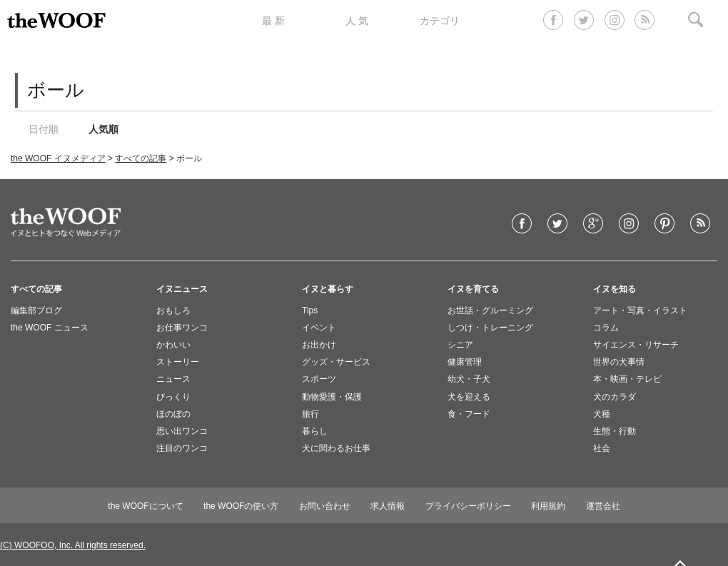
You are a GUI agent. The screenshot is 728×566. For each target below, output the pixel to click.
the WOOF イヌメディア (58, 158)
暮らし (315, 431)
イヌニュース (182, 289)
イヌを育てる (473, 289)
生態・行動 (615, 431)
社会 (602, 448)
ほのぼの (173, 414)
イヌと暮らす (328, 289)
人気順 (103, 129)
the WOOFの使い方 (241, 506)
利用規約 (548, 506)
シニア (460, 345)
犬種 (602, 414)
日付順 (44, 129)
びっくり (173, 397)
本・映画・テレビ (627, 379)
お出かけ (319, 345)
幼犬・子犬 (469, 379)
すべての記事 (141, 158)
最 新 (273, 21)
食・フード (469, 414)
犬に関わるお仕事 (336, 448)
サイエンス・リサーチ (636, 345)
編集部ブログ (36, 310)
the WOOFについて (145, 506)
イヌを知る (615, 289)
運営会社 (603, 506)
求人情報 (388, 506)
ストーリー (178, 362)
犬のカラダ (615, 397)
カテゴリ (440, 21)
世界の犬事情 (619, 362)
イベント (319, 328)
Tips (310, 310)
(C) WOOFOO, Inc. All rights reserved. (73, 545)
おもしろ (173, 310)
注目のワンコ (182, 448)
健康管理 (465, 362)
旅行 (310, 414)
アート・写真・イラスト (640, 310)
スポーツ (319, 379)
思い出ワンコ (182, 431)
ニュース (173, 379)
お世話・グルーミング (490, 310)
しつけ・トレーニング (490, 328)
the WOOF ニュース (50, 328)
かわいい (173, 345)
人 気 (357, 21)
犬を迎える (469, 397)
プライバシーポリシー (468, 506)
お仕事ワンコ (182, 328)
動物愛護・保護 (332, 397)
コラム (606, 328)
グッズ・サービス (336, 362)
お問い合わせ (325, 506)
